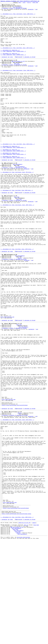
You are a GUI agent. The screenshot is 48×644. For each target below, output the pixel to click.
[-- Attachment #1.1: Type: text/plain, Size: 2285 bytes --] (18, 84)
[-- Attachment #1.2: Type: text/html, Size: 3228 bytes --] (18, 172)
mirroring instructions (23, 641)
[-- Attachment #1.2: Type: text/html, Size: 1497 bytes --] (18, 57)
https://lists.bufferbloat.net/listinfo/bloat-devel (16, 614)
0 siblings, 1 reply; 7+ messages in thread (14, 10)
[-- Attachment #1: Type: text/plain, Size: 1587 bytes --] (17, 244)
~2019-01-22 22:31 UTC (24, 624)
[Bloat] (20, 308)
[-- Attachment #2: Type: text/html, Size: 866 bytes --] (17, 227)
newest (34, 624)
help (22, 3)
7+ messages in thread (29, 68)
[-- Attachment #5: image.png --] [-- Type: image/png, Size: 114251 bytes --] (13, 188)
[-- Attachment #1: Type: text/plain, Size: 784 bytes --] (17, 205)
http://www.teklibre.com (7, 378)
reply (11, 68)
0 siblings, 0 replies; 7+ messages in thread (15, 495)
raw (36, 11)
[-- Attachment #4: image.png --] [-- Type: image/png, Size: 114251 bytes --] (13, 184)
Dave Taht (17, 76)
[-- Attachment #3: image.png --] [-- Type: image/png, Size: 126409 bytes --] (13, 65)
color (26, 3)
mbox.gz (26, 627)
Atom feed (38, 3)
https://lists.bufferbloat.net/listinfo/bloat (15, 484)
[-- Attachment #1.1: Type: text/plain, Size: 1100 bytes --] (18, 16)
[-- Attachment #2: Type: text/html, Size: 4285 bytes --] (17, 618)
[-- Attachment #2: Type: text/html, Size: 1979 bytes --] (17, 297)
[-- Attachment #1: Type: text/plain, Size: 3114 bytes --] (17, 501)
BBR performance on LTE (18, 73)
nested (20, 68)
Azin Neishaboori (18, 8)
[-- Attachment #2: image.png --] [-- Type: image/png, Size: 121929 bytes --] (13, 61)
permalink (31, 11)
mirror (31, 3)
